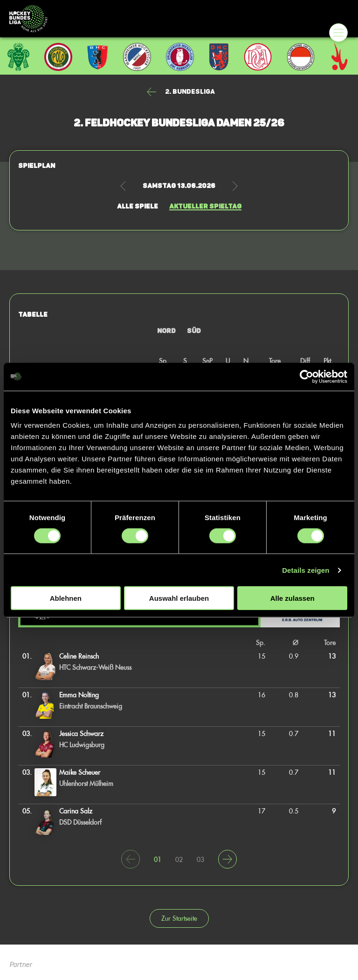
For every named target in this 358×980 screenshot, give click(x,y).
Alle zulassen (293, 598)
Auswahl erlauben (179, 598)
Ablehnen (66, 598)
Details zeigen (306, 570)
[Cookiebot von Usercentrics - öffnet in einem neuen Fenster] (306, 376)
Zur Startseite (179, 918)
